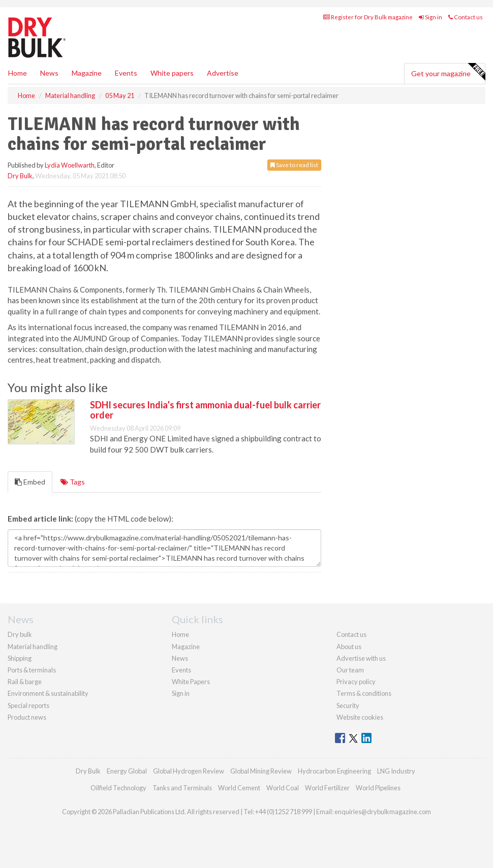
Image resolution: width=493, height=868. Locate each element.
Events (126, 73)
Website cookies (360, 717)
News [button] (49, 73)
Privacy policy (356, 682)
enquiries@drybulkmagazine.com (383, 812)
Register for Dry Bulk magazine (368, 17)
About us (349, 647)
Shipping (20, 658)
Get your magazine (448, 72)
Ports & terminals (32, 670)
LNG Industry (396, 771)
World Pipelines (378, 788)
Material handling (33, 647)
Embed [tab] (30, 482)
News (180, 658)
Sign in (430, 17)
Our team (350, 670)
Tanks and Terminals (182, 788)
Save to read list (294, 165)
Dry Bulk (20, 176)
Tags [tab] (73, 482)
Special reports (28, 705)
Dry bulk (20, 634)
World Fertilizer (327, 788)
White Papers (191, 682)
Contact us (466, 17)
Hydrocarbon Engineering (334, 771)
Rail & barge (25, 682)
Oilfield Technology (118, 788)
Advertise (223, 73)
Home (18, 73)
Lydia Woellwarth (70, 165)
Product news (27, 717)
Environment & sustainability (48, 693)
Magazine (87, 73)
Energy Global (127, 771)
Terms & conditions (364, 693)
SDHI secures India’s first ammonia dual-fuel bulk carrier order (205, 410)
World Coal (283, 788)
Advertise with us (361, 658)
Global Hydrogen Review (189, 771)
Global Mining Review (261, 771)
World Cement (239, 788)
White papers (172, 73)
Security (348, 705)
